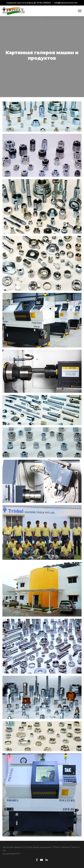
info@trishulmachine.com (66, 3)
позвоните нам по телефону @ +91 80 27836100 (29, 3)
